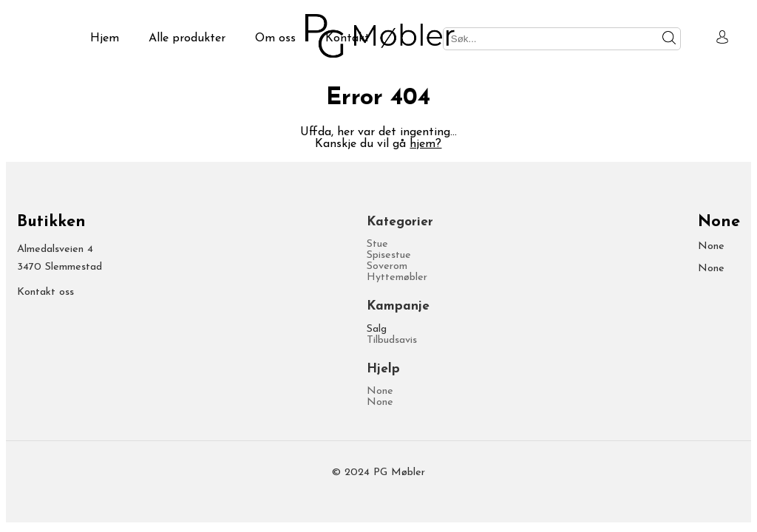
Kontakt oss (45, 292)
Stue (377, 244)
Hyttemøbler (397, 277)
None (380, 391)
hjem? (425, 144)
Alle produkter (187, 38)
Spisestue (389, 255)
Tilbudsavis (392, 340)
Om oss (275, 38)
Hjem (105, 38)
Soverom (387, 266)
